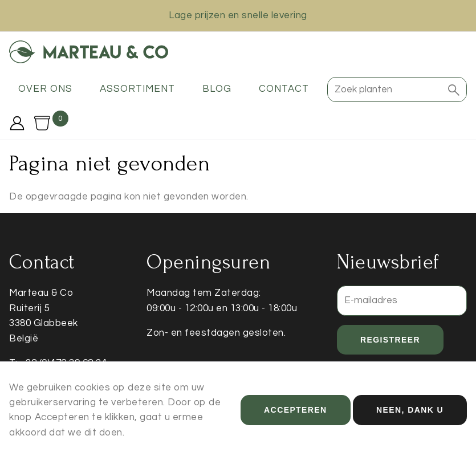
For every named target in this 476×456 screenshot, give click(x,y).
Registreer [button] (390, 340)
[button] (454, 89)
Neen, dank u (410, 414)
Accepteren (295, 414)
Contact (284, 89)
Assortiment (137, 89)
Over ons (45, 89)
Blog (217, 89)
